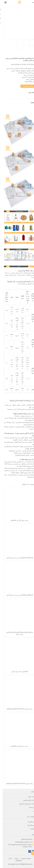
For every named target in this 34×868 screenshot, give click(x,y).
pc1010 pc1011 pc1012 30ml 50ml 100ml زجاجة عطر (17, 633)
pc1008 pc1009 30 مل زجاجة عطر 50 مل (17, 595)
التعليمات (30, 829)
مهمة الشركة (29, 825)
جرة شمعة (29, 807)
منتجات (14, 858)
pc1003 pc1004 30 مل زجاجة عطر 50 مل (17, 558)
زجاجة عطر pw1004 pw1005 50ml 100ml (17, 784)
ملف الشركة (29, 822)
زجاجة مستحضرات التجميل (24, 804)
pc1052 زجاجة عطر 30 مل (17, 672)
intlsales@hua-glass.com (21, 842)
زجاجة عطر (29, 797)
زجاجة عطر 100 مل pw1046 (17, 520)
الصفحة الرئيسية (23, 858)
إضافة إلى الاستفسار (25, 86)
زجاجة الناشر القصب (26, 800)
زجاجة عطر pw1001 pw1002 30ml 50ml (17, 709)
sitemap (16, 861)
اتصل (7, 858)
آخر (32, 811)
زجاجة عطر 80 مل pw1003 (17, 746)
